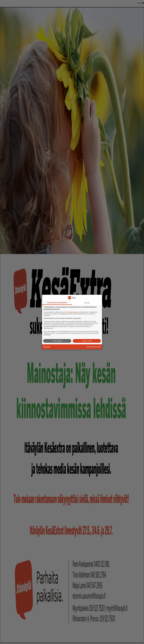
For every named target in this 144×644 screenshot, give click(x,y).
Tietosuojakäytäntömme (94, 347)
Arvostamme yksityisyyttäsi (57, 303)
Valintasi (87, 303)
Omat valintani (57, 341)
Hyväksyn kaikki (87, 341)
